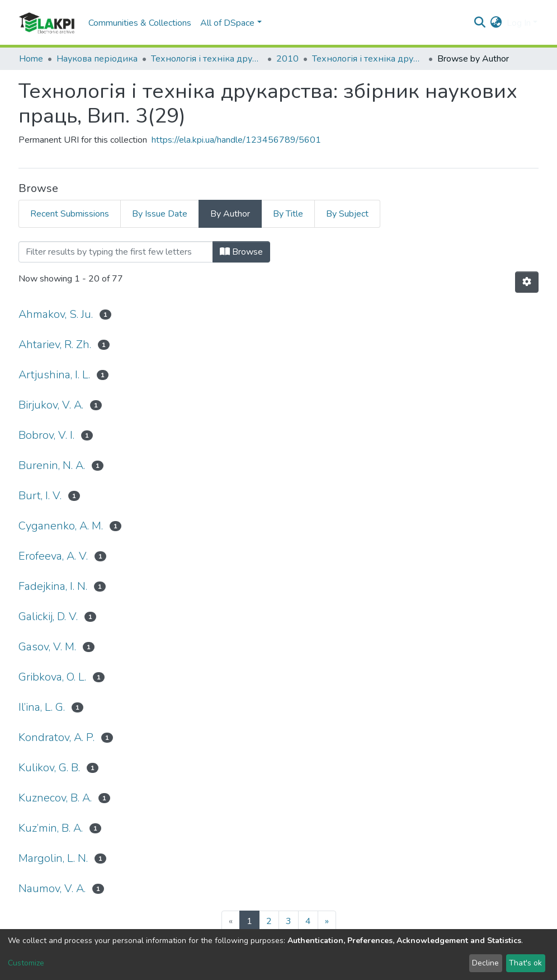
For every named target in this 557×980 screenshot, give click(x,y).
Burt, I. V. (40, 496)
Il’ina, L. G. (42, 707)
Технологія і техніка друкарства (207, 59)
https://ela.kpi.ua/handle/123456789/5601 (236, 140)
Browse (241, 252)
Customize (26, 963)
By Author (230, 214)
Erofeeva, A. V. (53, 556)
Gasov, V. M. (47, 647)
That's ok (525, 963)
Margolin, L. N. (53, 858)
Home (31, 59)
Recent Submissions (70, 214)
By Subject (347, 214)
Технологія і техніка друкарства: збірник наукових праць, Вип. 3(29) (368, 59)
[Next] (327, 921)
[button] (496, 23)
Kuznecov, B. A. (55, 798)
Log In (519, 23)
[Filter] (116, 252)
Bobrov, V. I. (46, 435)
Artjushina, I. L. (54, 375)
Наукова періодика (97, 59)
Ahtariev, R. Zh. (55, 344)
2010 (287, 59)
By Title (288, 214)
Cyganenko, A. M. (61, 526)
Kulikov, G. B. (49, 768)
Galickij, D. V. (48, 616)
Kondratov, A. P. (56, 737)
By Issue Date (160, 214)
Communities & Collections (140, 23)
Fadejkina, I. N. (53, 586)
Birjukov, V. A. (51, 405)
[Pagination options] (527, 282)
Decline (485, 963)
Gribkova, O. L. (52, 677)
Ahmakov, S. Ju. (56, 314)
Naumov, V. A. (52, 888)
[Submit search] (480, 23)
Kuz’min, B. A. (51, 828)
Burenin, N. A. (52, 465)
